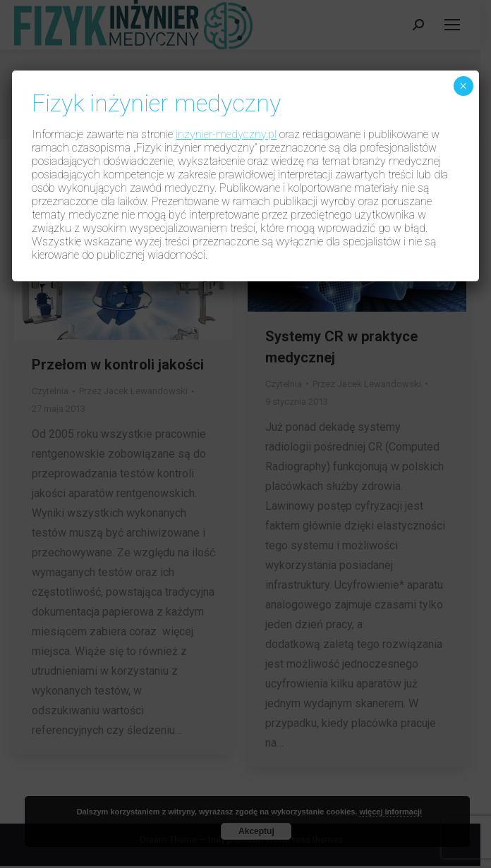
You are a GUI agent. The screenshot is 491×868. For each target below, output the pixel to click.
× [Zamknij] (463, 86)
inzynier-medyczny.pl (226, 134)
